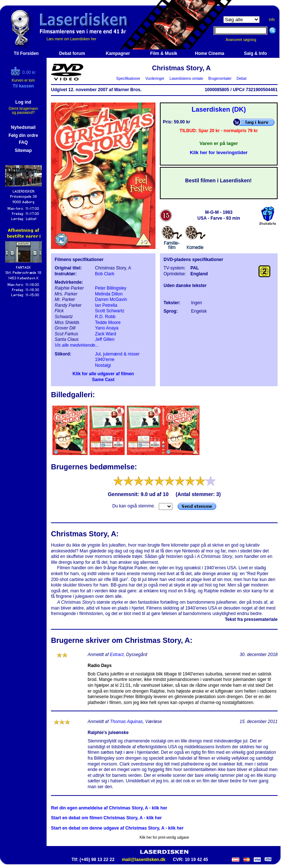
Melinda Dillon (109, 294)
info (272, 20)
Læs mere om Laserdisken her (72, 39)
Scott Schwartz (110, 311)
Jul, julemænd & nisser (117, 354)
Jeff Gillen (105, 339)
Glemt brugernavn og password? (23, 111)
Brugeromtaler (220, 79)
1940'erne (105, 360)
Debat (242, 79)
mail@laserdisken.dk (144, 860)
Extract (117, 655)
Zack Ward (106, 334)
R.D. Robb (105, 317)
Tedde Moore (108, 323)
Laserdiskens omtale (186, 79)
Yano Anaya (107, 328)
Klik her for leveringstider (219, 152)
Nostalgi (103, 365)
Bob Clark (105, 274)
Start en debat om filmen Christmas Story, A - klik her (106, 818)
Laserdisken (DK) (219, 109)
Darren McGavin (111, 299)
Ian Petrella (106, 305)
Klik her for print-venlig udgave (164, 837)
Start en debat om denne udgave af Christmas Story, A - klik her (117, 828)
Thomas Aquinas (127, 722)
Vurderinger (155, 79)
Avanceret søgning (245, 40)
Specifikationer (129, 79)
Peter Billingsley (111, 288)
